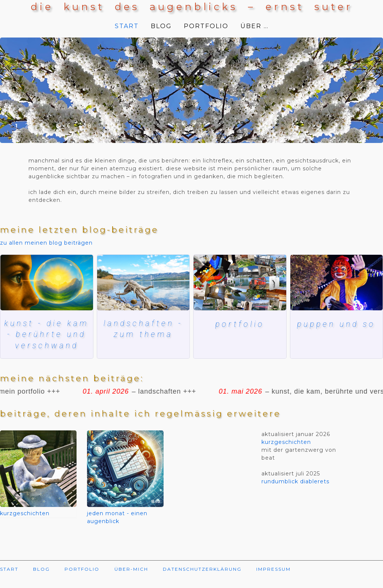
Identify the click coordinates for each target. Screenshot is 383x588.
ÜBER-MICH (131, 581)
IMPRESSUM (273, 581)
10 (111, 126)
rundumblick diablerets (295, 493)
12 (132, 126)
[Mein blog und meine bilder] (240, 283)
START (127, 26)
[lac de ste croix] (143, 283)
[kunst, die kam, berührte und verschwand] (47, 283)
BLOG (161, 26)
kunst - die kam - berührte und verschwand (47, 340)
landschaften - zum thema (143, 329)
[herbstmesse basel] (337, 283)
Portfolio (240, 324)
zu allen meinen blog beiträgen (46, 243)
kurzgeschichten (25, 525)
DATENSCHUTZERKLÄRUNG (202, 581)
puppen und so (336, 324)
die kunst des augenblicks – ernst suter (192, 7)
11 (122, 126)
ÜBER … (255, 26)
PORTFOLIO (206, 26)
